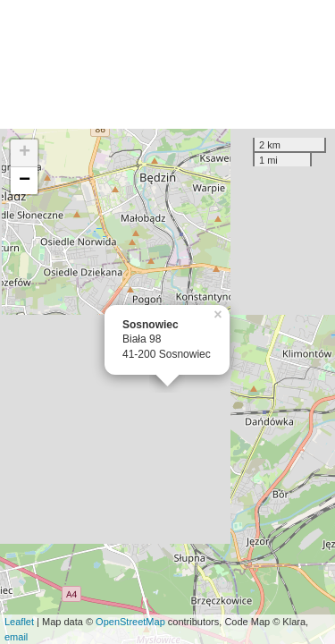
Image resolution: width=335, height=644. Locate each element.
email (16, 637)
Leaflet (19, 622)
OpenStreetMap (130, 622)
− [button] (25, 181)
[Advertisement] (167, 64)
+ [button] (25, 153)
